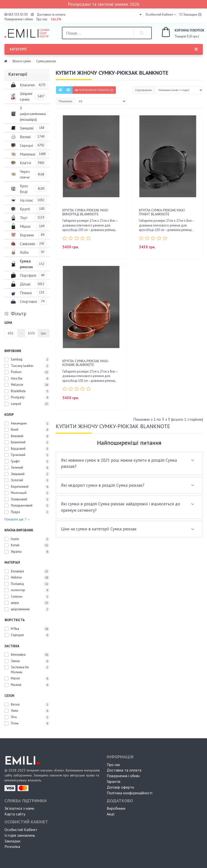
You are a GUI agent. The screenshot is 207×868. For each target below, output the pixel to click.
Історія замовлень (20, 835)
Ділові (25, 284)
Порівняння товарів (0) (94, 90)
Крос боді (24, 189)
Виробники (116, 808)
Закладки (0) (190, 15)
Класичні (27, 85)
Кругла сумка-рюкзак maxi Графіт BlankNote (162, 212)
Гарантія (114, 781)
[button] (141, 15)
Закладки (12, 841)
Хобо (24, 252)
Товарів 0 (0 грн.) (177, 33)
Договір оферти (120, 787)
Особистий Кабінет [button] (159, 15)
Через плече (25, 174)
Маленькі (27, 154)
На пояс (26, 200)
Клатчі (25, 163)
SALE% (56, 19)
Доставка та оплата (51, 15)
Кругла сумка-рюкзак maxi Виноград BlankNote (85, 212)
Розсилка (12, 846)
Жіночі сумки (22, 61)
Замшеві (27, 128)
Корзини (27, 235)
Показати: (66, 101)
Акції (111, 814)
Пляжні (26, 293)
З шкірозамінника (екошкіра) (33, 114)
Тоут (24, 218)
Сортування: (144, 90)
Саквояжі (27, 244)
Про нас (42, 19)
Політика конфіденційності (129, 793)
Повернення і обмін (19, 19)
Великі (25, 137)
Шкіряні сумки (26, 96)
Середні (26, 145)
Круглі (25, 209)
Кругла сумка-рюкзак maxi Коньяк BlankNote (85, 363)
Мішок (25, 226)
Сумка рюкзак (26, 264)
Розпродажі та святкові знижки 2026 (104, 4)
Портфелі (28, 275)
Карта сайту (15, 814)
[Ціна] (11, 333)
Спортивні (28, 301)
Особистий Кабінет (21, 830)
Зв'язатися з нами (19, 808)
